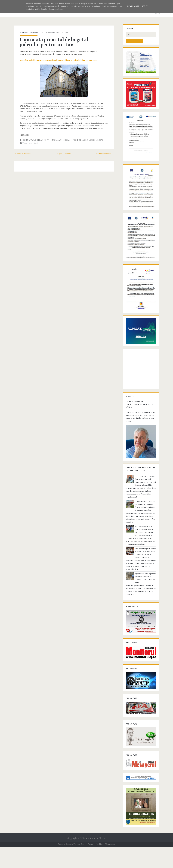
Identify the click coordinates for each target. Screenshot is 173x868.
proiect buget (79, 140)
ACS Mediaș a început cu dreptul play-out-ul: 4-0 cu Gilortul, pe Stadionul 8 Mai (145, 547)
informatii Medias (59, 140)
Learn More (133, 6)
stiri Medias (95, 140)
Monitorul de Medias (58, 33)
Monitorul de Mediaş (96, 860)
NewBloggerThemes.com (105, 866)
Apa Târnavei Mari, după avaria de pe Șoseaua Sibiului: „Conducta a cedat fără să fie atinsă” (145, 594)
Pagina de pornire (64, 154)
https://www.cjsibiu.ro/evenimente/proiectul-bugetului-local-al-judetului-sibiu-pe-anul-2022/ (57, 60)
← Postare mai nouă (22, 154)
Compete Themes (73, 866)
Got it (144, 6)
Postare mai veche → (106, 154)
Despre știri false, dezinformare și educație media (138, 425)
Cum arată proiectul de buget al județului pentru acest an (63, 42)
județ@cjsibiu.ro (80, 119)
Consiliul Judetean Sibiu (34, 140)
